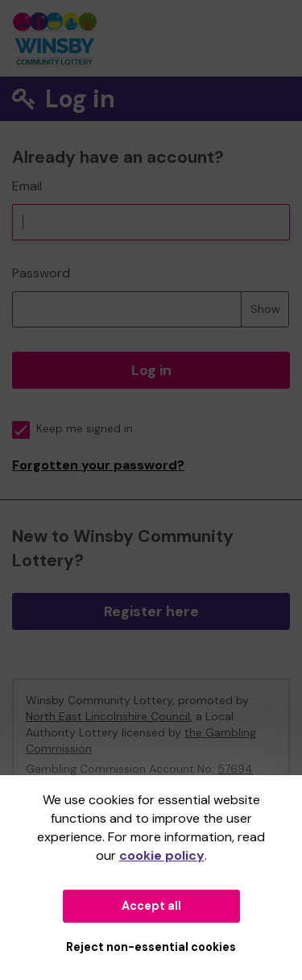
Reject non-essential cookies (151, 947)
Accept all (151, 906)
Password (41, 273)
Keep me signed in (72, 429)
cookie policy (162, 855)
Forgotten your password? (98, 465)
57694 (235, 769)
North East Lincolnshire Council (108, 716)
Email (27, 186)
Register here (151, 611)
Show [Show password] (265, 309)
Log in (151, 370)
